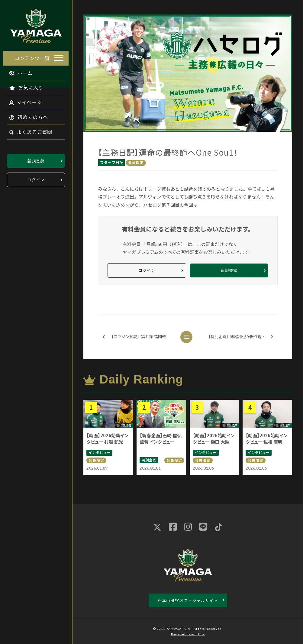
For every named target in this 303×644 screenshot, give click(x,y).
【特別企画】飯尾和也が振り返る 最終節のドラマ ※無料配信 (242, 337)
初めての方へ (25, 115)
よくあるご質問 (27, 130)
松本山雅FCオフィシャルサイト (188, 600)
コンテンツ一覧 (32, 56)
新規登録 (36, 159)
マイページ (23, 101)
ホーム (18, 71)
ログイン (36, 178)
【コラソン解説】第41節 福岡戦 (134, 337)
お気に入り (23, 86)
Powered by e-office (188, 634)
